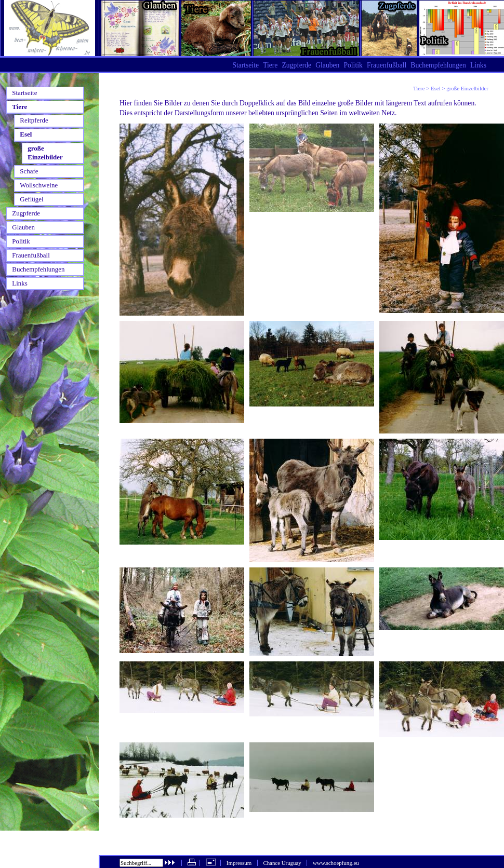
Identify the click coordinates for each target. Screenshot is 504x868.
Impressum (239, 863)
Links (478, 65)
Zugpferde (296, 65)
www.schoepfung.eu (336, 863)
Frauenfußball (387, 65)
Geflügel (31, 199)
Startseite (246, 65)
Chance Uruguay (282, 863)
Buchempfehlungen (438, 65)
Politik (353, 65)
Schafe (29, 171)
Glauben (327, 65)
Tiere (419, 88)
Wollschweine (39, 185)
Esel (436, 88)
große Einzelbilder (45, 153)
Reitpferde (34, 120)
